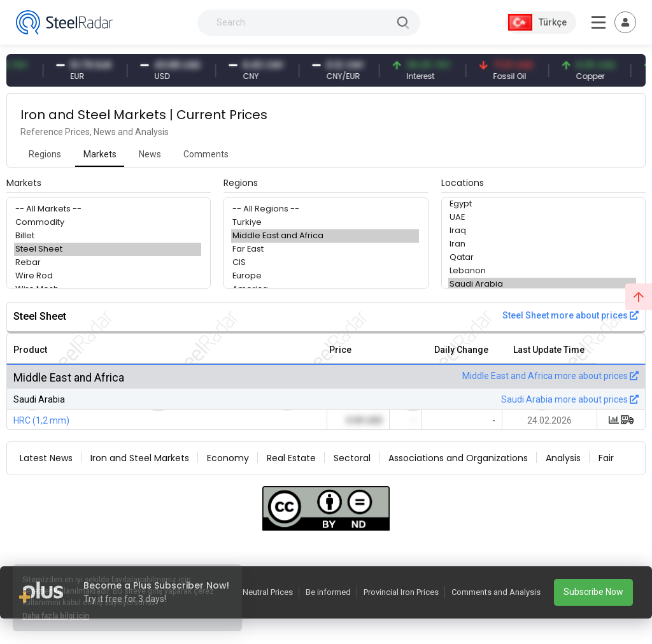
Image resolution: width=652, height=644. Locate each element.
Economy (228, 458)
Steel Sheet (108, 249)
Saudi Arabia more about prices (570, 399)
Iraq (542, 231)
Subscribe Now (593, 592)
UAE (542, 218)
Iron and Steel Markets (140, 458)
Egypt (542, 204)
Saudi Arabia (542, 284)
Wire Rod (108, 276)
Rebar (108, 263)
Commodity (108, 223)
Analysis (563, 458)
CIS (325, 263)
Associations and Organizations (458, 458)
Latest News (46, 458)
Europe (325, 276)
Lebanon (542, 271)
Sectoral (352, 458)
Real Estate (291, 458)
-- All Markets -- (108, 209)
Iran (542, 244)
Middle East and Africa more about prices (550, 376)
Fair (606, 458)
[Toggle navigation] (625, 22)
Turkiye (325, 223)
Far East (325, 249)
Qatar (542, 258)
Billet (108, 236)
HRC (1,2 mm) (41, 420)
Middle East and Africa (325, 236)
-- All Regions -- (325, 209)
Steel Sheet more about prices (570, 315)
